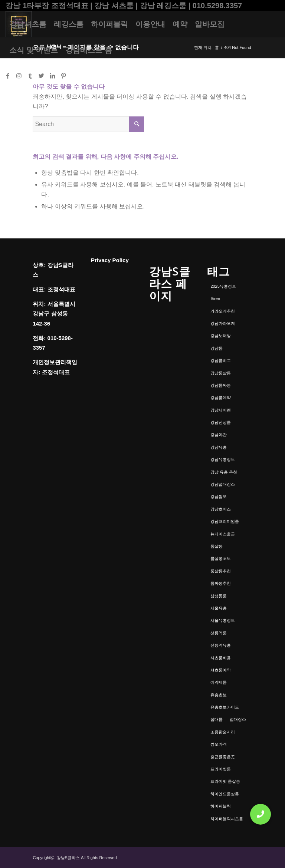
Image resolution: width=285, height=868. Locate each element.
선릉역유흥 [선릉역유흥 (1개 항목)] (221, 645)
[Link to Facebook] (8, 76)
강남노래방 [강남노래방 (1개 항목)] (221, 336)
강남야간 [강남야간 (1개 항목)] (219, 435)
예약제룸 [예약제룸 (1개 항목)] (219, 682)
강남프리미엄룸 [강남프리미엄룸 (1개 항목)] (225, 521)
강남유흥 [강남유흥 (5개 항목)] (219, 447)
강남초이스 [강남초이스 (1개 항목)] (221, 509)
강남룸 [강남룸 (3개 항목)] (217, 348)
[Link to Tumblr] (30, 76)
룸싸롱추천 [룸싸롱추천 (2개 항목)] (221, 583)
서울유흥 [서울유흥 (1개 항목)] (219, 608)
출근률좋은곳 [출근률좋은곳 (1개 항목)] (223, 757)
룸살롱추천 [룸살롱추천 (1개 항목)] (221, 571)
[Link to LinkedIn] (52, 76)
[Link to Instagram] (19, 76)
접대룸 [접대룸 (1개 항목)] (217, 719)
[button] (261, 814)
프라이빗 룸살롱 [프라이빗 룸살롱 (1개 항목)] (225, 781)
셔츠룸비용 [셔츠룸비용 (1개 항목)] (221, 658)
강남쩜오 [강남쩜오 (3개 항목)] (219, 496)
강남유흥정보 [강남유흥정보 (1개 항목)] (223, 459)
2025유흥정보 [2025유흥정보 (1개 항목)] (223, 286)
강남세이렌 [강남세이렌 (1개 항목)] (221, 410)
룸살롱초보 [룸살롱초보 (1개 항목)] (221, 558)
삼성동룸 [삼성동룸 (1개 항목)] (219, 596)
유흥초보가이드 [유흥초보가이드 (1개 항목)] (225, 707)
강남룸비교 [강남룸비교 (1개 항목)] (221, 360)
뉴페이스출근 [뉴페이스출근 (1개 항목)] (223, 534)
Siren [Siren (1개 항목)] (215, 298)
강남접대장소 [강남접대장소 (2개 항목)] (223, 484)
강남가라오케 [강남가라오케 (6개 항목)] (223, 323)
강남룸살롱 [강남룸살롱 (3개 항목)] (221, 373)
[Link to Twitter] (41, 76)
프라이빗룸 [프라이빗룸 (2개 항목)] (221, 769)
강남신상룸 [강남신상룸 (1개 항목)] (221, 422)
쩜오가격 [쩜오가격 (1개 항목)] (219, 744)
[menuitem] (28, 24)
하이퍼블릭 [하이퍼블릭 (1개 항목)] (221, 806)
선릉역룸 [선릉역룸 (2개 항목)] (219, 633)
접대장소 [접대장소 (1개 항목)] (238, 719)
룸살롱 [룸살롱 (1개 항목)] (217, 546)
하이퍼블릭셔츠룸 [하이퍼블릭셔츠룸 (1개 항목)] (227, 819)
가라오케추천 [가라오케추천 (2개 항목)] (223, 311)
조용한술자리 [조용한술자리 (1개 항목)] (223, 732)
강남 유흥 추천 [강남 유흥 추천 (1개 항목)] (224, 472)
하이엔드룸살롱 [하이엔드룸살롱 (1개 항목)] (225, 794)
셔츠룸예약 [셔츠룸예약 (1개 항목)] (221, 670)
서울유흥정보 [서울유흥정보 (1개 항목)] (223, 620)
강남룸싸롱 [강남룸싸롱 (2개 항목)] (221, 385)
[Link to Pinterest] (63, 76)
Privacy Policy (110, 260)
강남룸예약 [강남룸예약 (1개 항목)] (221, 397)
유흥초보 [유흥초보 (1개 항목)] (219, 695)
